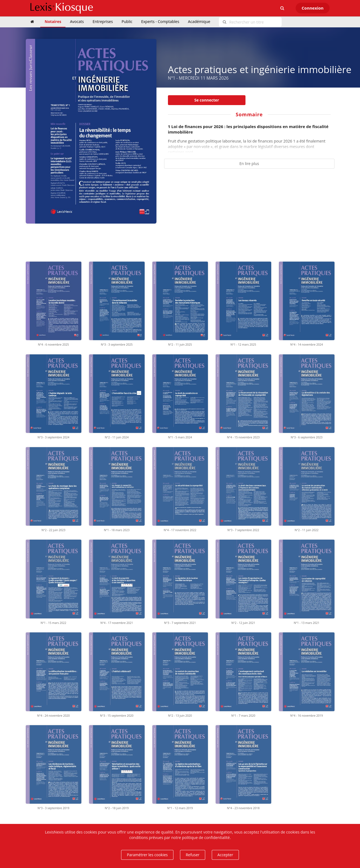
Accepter (225, 855)
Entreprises (103, 21)
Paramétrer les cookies (147, 855)
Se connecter (207, 100)
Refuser (193, 855)
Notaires (53, 21)
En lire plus (249, 164)
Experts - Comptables (160, 21)
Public (127, 21)
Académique (199, 21)
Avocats (77, 21)
